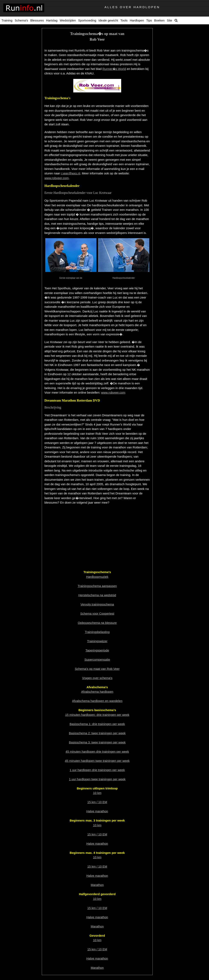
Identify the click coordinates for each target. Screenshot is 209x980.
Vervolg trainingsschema (97, 604)
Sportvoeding (87, 20)
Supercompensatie (22, 105)
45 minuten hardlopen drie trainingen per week (97, 752)
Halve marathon (97, 811)
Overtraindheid (22, 111)
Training (7, 20)
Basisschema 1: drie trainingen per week (97, 724)
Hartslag (52, 20)
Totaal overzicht (22, 35)
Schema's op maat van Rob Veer (97, 669)
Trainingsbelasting (22, 93)
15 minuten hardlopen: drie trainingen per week (97, 715)
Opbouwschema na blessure (97, 623)
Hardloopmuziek (22, 41)
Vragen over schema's (97, 678)
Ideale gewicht (108, 20)
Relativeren (22, 99)
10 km (97, 793)
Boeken (159, 20)
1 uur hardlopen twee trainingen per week (97, 779)
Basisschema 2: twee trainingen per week (97, 733)
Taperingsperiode (22, 54)
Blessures (37, 20)
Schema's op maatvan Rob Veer (22, 84)
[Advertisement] (97, 537)
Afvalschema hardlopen (97, 692)
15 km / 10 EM (97, 802)
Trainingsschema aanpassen (22, 62)
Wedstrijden (68, 20)
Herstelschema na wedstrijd (97, 595)
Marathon (97, 885)
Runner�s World (114, 69)
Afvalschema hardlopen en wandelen (97, 701)
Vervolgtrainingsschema (22, 73)
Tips (149, 20)
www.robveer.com (56, 178)
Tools (124, 20)
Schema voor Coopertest (97, 613)
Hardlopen (137, 20)
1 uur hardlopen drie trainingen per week (97, 770)
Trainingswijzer (22, 48)
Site (169, 20)
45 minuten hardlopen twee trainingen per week (97, 761)
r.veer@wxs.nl (70, 173)
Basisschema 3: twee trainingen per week (97, 742)
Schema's (21, 20)
